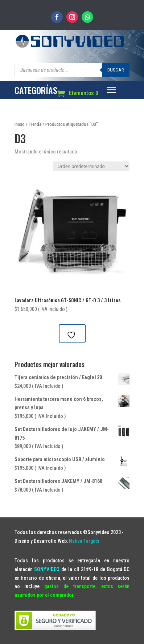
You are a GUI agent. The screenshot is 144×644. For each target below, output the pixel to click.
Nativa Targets (84, 541)
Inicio (20, 124)
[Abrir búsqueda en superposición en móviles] (72, 70)
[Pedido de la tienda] (91, 166)
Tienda (35, 124)
